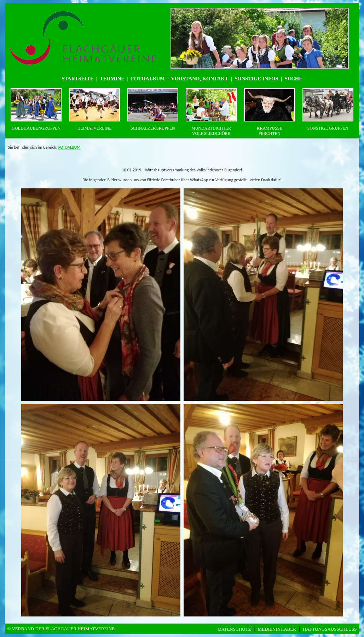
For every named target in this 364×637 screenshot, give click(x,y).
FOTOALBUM (70, 147)
